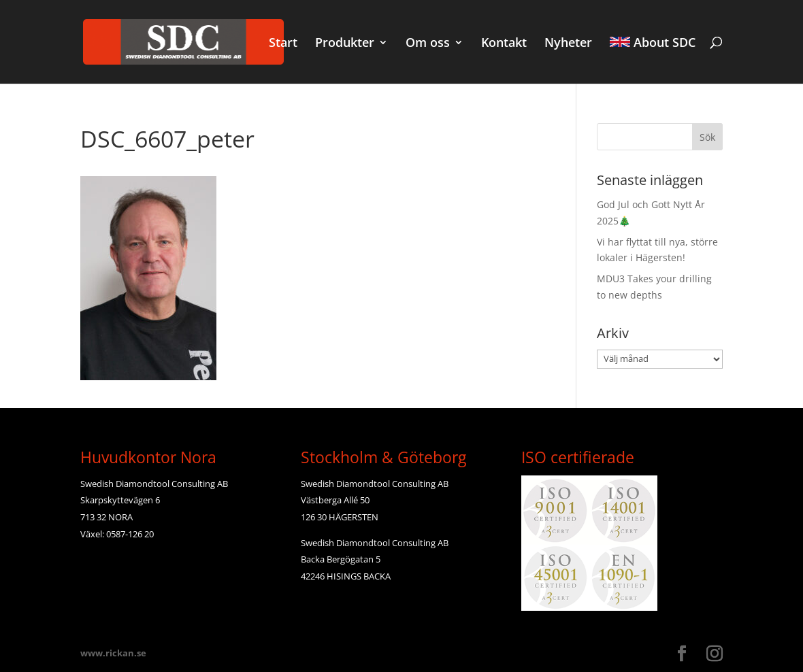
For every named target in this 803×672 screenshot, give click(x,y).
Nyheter (568, 44)
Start (283, 44)
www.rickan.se (113, 653)
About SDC (653, 44)
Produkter (345, 44)
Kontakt (504, 44)
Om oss (428, 44)
